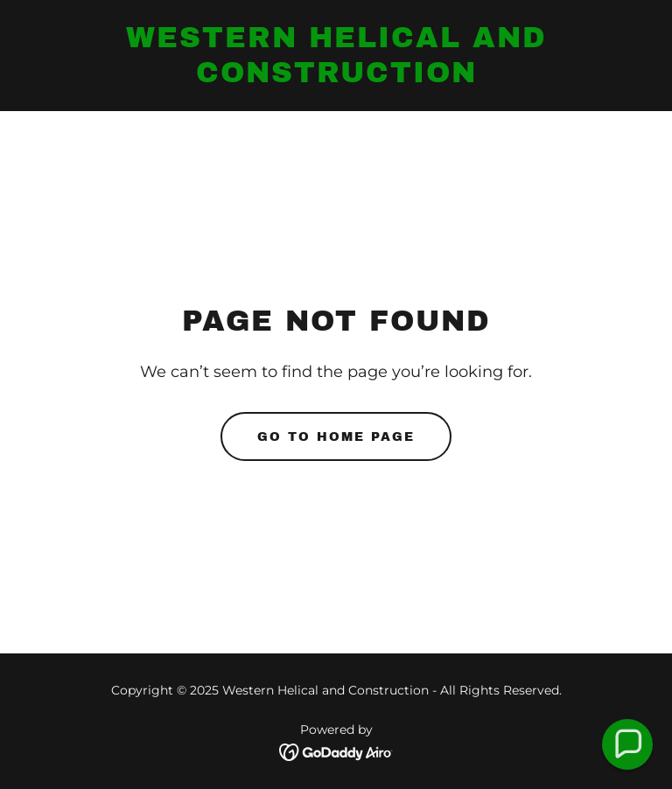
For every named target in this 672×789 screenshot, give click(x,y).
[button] (627, 744)
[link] (336, 77)
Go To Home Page (336, 437)
